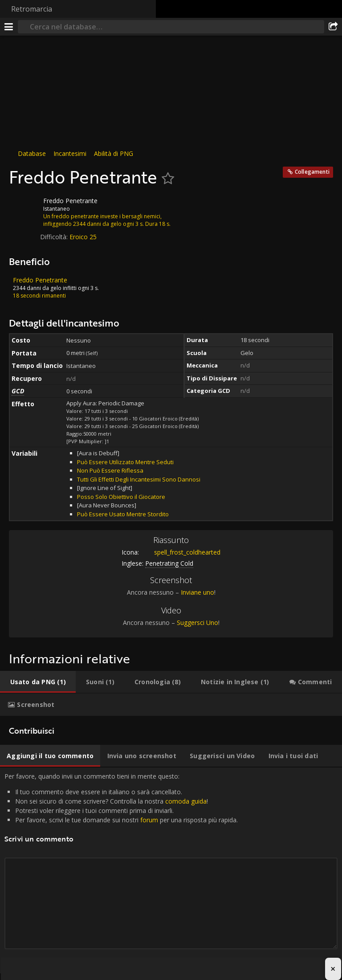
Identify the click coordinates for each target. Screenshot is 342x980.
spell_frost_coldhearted (181, 552)
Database (32, 153)
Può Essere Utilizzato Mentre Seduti (125, 462)
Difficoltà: (55, 237)
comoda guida (186, 801)
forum (149, 820)
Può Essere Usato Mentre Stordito (123, 514)
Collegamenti (312, 172)
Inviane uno (197, 592)
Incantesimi (70, 153)
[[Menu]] (9, 27)
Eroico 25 (83, 237)
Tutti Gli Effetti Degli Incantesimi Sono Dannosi (139, 479)
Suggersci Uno (197, 623)
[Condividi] (333, 27)
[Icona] (24, 208)
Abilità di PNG (114, 153)
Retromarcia (32, 9)
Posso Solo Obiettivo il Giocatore (121, 497)
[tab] (38, 682)
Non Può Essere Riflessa (110, 470)
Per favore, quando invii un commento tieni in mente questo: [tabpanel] (171, 870)
